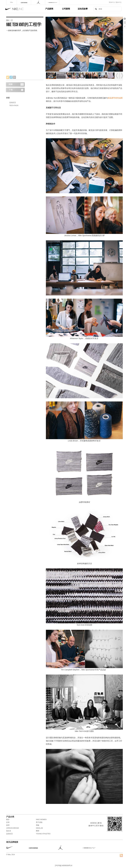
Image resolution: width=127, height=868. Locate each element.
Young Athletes (43, 834)
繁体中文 (119, 2)
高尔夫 (9, 831)
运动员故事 (83, 9)
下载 (125, 19)
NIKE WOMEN (41, 819)
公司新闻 (66, 9)
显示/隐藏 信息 (125, 26)
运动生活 (13, 103)
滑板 (38, 825)
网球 (38, 831)
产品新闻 (49, 9)
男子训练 (39, 822)
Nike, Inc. (25, 9)
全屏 (125, 22)
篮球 (8, 825)
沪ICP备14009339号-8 (63, 866)
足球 (8, 822)
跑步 (8, 819)
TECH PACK (14, 105)
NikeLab (39, 828)
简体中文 (112, 2)
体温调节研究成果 (115, 98)
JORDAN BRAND (13, 828)
